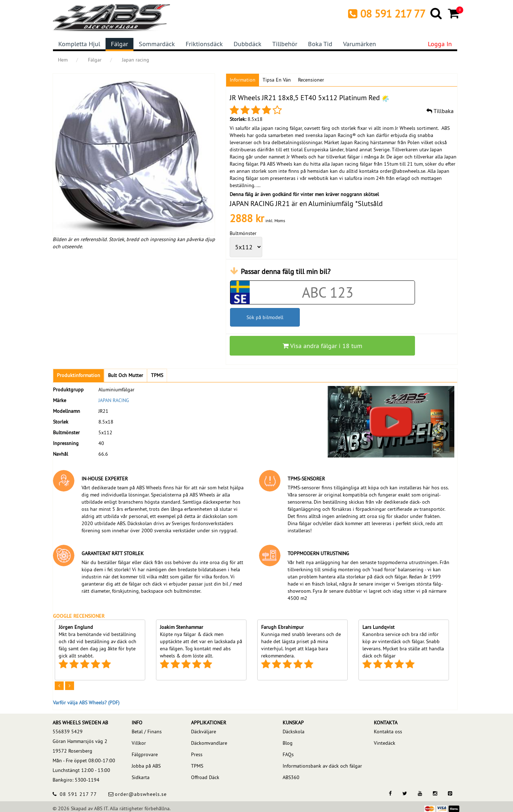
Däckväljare (204, 732)
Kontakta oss (388, 732)
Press (197, 754)
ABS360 (291, 777)
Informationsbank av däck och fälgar (322, 766)
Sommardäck (157, 44)
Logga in (440, 44)
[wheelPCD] (246, 247)
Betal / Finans (147, 732)
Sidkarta (141, 777)
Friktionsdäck (204, 44)
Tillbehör (285, 44)
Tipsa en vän (277, 80)
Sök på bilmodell (265, 317)
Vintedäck (385, 743)
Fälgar (119, 44)
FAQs (288, 754)
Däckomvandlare (209, 743)
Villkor (139, 743)
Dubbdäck (248, 44)
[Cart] (454, 13)
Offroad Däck (205, 777)
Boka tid (320, 44)
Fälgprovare (145, 754)
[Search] (437, 13)
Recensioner (311, 80)
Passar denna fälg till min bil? (286, 271)
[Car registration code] (328, 292)
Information (243, 80)
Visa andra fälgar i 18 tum (323, 346)
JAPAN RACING (114, 400)
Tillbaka (440, 111)
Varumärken (360, 44)
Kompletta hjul (79, 44)
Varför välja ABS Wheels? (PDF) (86, 703)
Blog (288, 743)
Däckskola (294, 732)
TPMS (197, 766)
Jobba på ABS (146, 766)
